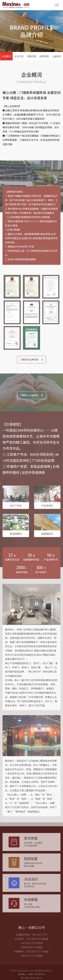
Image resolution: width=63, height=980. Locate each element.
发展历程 (32, 56)
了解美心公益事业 (32, 399)
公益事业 (57, 56)
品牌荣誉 (44, 56)
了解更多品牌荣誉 (32, 363)
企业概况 (6, 56)
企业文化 (19, 56)
